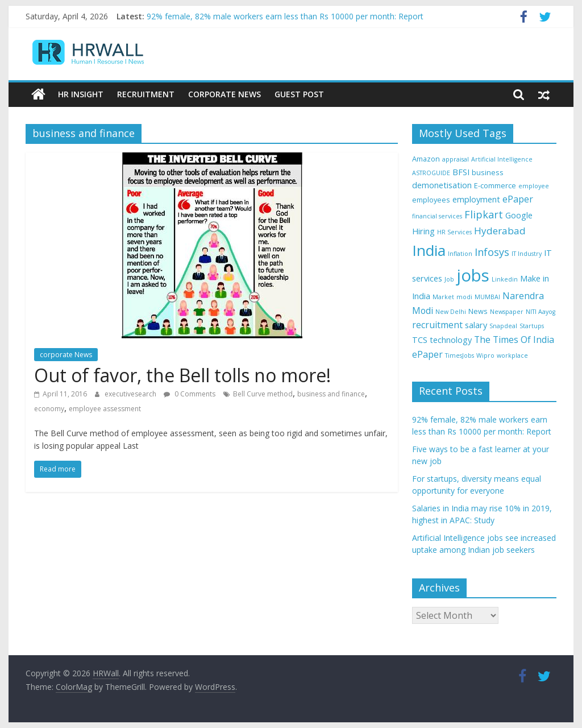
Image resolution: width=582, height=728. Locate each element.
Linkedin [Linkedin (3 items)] (505, 279)
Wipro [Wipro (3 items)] (485, 355)
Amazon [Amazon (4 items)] (426, 159)
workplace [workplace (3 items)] (512, 355)
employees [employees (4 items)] (431, 200)
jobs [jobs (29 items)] (473, 275)
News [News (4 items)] (478, 311)
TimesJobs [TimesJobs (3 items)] (460, 355)
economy (49, 409)
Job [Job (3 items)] (449, 279)
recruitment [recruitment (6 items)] (437, 325)
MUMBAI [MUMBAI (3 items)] (487, 297)
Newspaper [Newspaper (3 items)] (507, 312)
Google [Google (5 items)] (519, 215)
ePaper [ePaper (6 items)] (518, 199)
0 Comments (190, 394)
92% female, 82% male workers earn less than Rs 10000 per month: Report (285, 16)
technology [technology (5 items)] (451, 340)
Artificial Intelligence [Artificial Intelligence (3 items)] (502, 159)
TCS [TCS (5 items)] (420, 340)
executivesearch (131, 394)
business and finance (331, 394)
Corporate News (225, 94)
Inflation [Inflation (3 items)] (460, 254)
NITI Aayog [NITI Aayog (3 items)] (541, 312)
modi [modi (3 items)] (464, 297)
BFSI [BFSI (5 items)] (461, 172)
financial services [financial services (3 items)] (437, 216)
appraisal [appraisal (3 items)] (456, 159)
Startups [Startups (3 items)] (532, 326)
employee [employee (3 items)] (534, 186)
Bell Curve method (263, 394)
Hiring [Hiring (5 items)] (423, 231)
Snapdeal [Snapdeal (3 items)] (503, 326)
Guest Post (299, 94)
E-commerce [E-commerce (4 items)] (495, 185)
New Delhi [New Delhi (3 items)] (451, 312)
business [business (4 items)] (488, 172)
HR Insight (81, 94)
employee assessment (105, 409)
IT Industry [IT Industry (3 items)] (527, 254)
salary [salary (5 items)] (476, 325)
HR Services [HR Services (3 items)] (454, 232)
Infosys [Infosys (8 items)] (492, 252)
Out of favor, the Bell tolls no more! (182, 375)
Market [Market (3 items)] (443, 297)
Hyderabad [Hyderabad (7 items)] (500, 231)
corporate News (66, 355)
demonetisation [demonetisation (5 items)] (442, 185)
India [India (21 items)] (429, 250)
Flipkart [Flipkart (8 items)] (484, 214)
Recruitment (146, 94)
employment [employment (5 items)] (476, 199)
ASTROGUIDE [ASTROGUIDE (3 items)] (431, 173)
